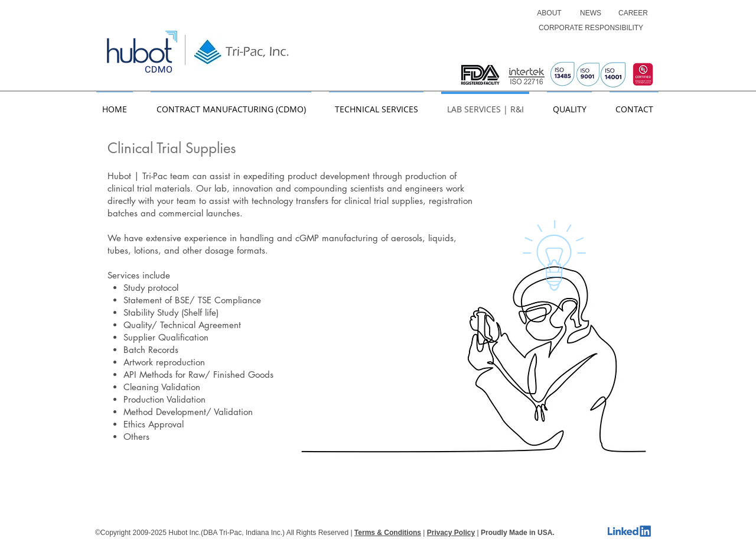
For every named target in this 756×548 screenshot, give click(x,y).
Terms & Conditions (388, 533)
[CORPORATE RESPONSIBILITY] (591, 28)
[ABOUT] (549, 13)
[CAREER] (633, 13)
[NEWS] (591, 13)
